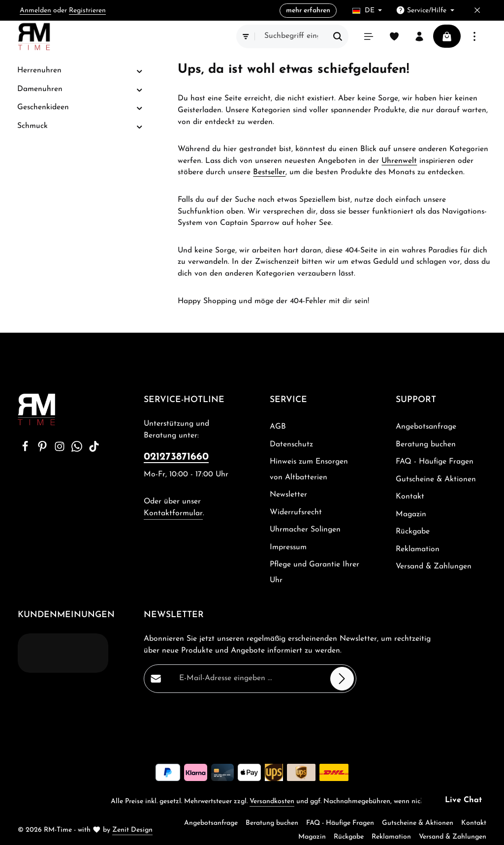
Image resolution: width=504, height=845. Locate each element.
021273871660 (176, 457)
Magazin (411, 514)
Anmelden (35, 11)
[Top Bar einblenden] (474, 36)
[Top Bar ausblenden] (477, 11)
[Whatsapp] (78, 450)
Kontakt (410, 497)
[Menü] (367, 36)
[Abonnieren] (342, 679)
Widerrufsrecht (296, 512)
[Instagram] (61, 450)
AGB (278, 427)
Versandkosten (272, 801)
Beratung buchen (426, 444)
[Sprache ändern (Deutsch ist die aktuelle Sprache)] (367, 11)
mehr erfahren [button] (308, 11)
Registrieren (87, 11)
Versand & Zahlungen (434, 566)
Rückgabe (413, 532)
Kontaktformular (173, 513)
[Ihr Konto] (418, 36)
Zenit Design (132, 830)
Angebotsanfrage (426, 427)
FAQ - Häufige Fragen (435, 462)
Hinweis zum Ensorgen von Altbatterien (309, 469)
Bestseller (269, 172)
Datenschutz (291, 444)
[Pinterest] (44, 450)
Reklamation (418, 549)
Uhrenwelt (399, 161)
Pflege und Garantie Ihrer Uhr (315, 572)
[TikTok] (94, 450)
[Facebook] (26, 450)
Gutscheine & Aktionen (436, 479)
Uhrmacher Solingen (305, 530)
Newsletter (288, 495)
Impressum (288, 547)
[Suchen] (336, 36)
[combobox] (289, 36)
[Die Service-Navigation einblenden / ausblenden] (425, 11)
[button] (140, 71)
